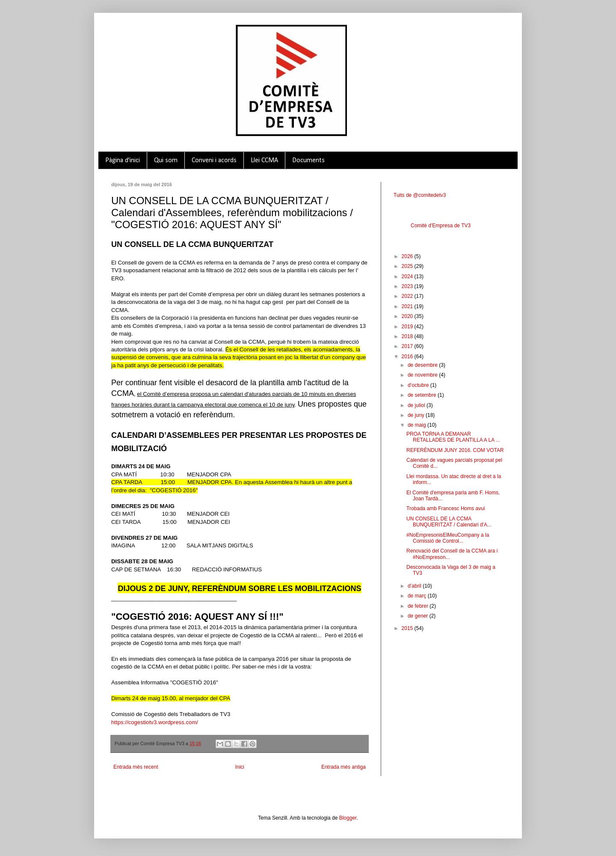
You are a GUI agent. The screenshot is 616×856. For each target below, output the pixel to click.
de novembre (423, 375)
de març (418, 596)
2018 (408, 336)
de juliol (417, 405)
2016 (408, 357)
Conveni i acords (214, 160)
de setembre (423, 395)
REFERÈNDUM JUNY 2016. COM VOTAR (455, 450)
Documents (308, 160)
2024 (408, 276)
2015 (408, 628)
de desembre (423, 365)
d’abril (415, 586)
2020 (408, 316)
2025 (408, 266)
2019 (408, 327)
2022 (408, 296)
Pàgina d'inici (123, 160)
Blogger (348, 818)
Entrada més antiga (344, 767)
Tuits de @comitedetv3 (420, 195)
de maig (418, 425)
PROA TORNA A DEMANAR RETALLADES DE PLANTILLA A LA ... (453, 437)
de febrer (419, 606)
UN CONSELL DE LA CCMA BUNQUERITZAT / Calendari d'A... (449, 522)
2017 (408, 346)
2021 (408, 306)
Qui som (166, 160)
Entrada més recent (136, 767)
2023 (408, 286)
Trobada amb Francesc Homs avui (446, 508)
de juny (417, 415)
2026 (408, 256)
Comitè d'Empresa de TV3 (441, 226)
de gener (419, 616)
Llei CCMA (264, 160)
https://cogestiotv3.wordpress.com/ (155, 722)
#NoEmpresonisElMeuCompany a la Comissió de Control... (448, 538)
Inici (240, 767)
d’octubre (419, 385)
